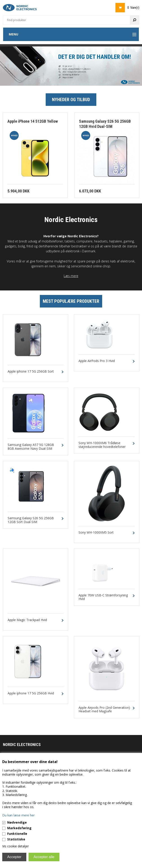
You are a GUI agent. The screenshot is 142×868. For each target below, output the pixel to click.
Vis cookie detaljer (16, 846)
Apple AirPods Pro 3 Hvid (97, 361)
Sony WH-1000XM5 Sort (96, 533)
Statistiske (16, 839)
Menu (14, 34)
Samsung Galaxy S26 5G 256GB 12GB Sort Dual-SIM (31, 520)
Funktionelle (17, 834)
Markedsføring (19, 828)
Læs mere (71, 276)
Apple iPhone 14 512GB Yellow (33, 121)
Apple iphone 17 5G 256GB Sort (31, 372)
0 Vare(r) (133, 8)
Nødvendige (17, 822)
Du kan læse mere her (18, 815)
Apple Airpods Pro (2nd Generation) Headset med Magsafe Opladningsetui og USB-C (104, 711)
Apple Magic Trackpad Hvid (27, 620)
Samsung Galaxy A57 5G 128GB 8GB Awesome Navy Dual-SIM (31, 447)
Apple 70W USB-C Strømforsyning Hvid (103, 597)
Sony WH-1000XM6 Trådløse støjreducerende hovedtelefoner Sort (102, 447)
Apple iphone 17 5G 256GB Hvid (31, 693)
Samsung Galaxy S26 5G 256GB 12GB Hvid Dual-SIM (105, 124)
